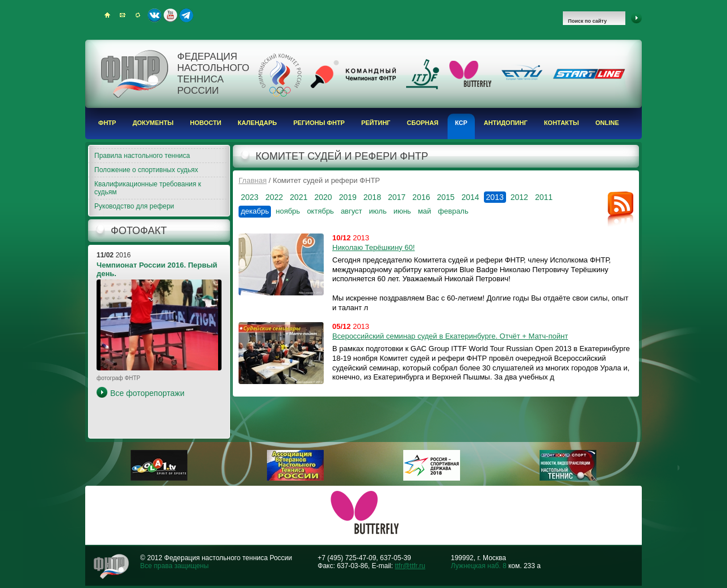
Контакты (562, 123)
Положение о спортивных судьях (146, 170)
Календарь (258, 123)
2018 (372, 197)
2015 (446, 197)
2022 (274, 197)
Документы (153, 123)
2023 (250, 197)
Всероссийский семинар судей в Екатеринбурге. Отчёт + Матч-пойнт (450, 336)
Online (607, 123)
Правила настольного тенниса (142, 156)
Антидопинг (506, 123)
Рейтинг (376, 123)
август (352, 211)
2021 (298, 197)
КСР (461, 123)
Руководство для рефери (134, 206)
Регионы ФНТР (319, 123)
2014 (470, 197)
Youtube (170, 15)
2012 (519, 197)
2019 (348, 197)
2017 (397, 197)
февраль (453, 211)
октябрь (320, 211)
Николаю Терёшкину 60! (373, 247)
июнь (402, 211)
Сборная (423, 123)
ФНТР (107, 123)
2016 (421, 197)
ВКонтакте (154, 15)
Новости (206, 123)
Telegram (186, 15)
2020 (323, 197)
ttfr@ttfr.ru (410, 566)
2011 (544, 197)
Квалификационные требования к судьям (148, 188)
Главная (252, 180)
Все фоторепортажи (147, 393)
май (425, 211)
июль (378, 211)
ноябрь (288, 211)
